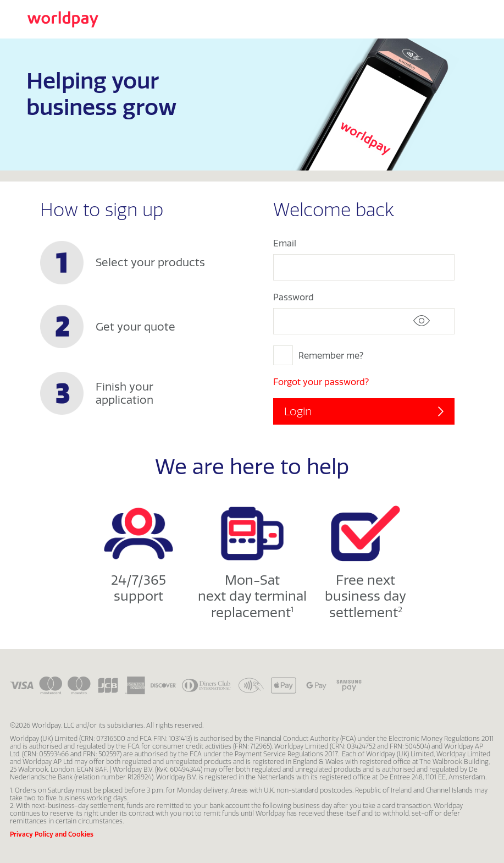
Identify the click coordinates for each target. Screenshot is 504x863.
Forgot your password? (321, 382)
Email (285, 243)
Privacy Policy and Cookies (52, 834)
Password (293, 297)
